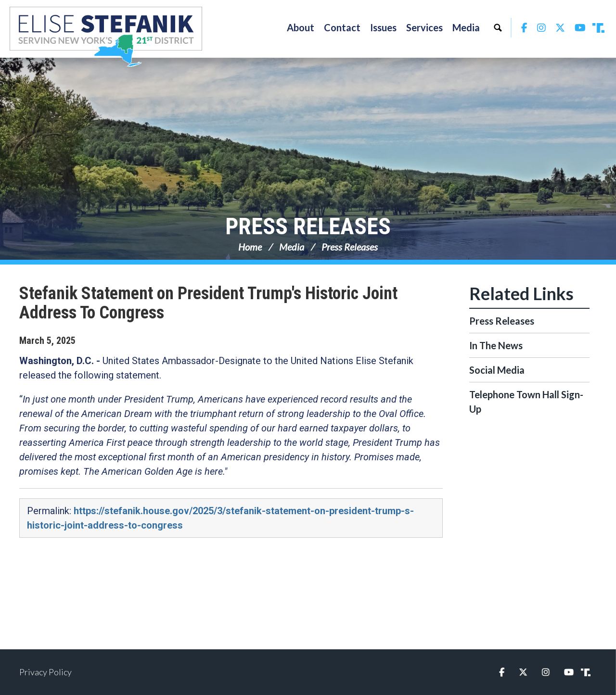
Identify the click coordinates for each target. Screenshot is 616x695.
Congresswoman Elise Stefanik (106, 37)
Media (292, 247)
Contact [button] (342, 27)
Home (250, 247)
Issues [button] (383, 27)
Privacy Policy (45, 672)
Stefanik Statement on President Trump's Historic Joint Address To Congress (208, 303)
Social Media (497, 370)
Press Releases (308, 226)
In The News (496, 345)
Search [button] (498, 27)
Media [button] (466, 27)
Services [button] (424, 27)
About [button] (301, 27)
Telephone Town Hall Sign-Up (526, 402)
